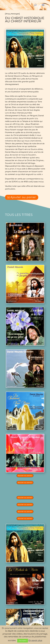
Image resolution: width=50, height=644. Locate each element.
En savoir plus (35, 641)
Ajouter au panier (23, 197)
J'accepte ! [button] (23, 641)
